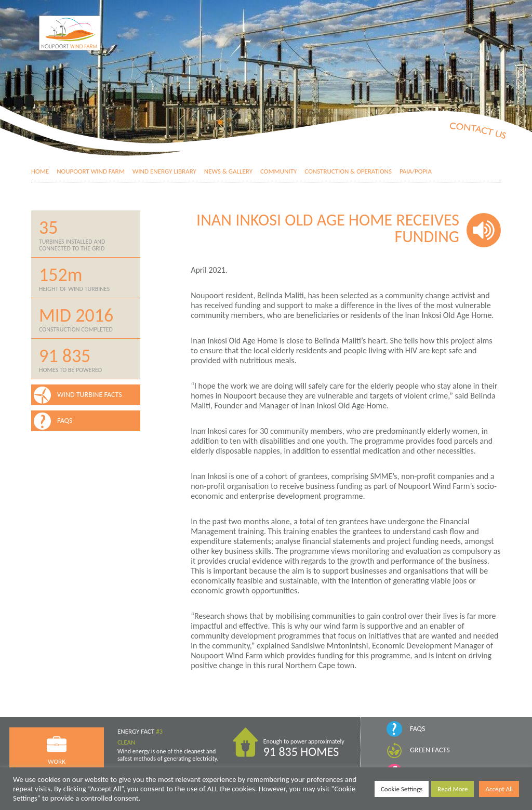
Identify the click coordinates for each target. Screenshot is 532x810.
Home (40, 171)
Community (278, 171)
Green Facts (430, 750)
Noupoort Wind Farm (91, 171)
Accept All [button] (499, 789)
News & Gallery (228, 171)
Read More (453, 789)
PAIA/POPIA (416, 171)
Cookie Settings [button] (402, 789)
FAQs (417, 729)
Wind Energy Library (164, 171)
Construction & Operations (348, 171)
